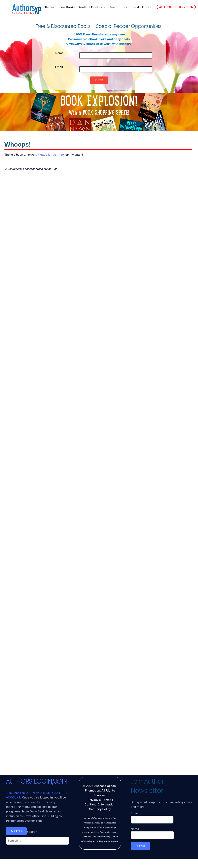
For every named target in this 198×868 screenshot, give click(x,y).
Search (16, 840)
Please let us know (51, 155)
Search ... (33, 841)
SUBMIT (140, 855)
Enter (99, 80)
